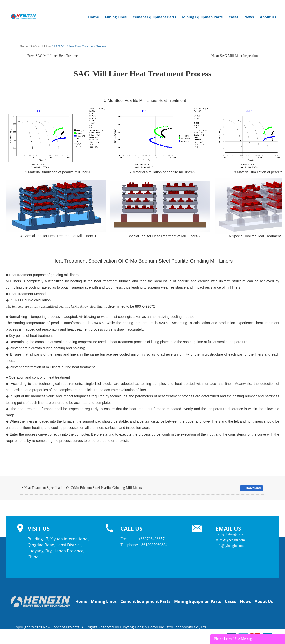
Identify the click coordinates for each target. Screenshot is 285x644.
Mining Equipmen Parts (204, 17)
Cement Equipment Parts (156, 17)
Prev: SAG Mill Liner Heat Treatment (54, 56)
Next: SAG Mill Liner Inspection (235, 56)
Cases (233, 17)
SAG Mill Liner (40, 46)
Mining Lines (117, 17)
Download (251, 488)
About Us (268, 17)
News (249, 17)
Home (93, 17)
